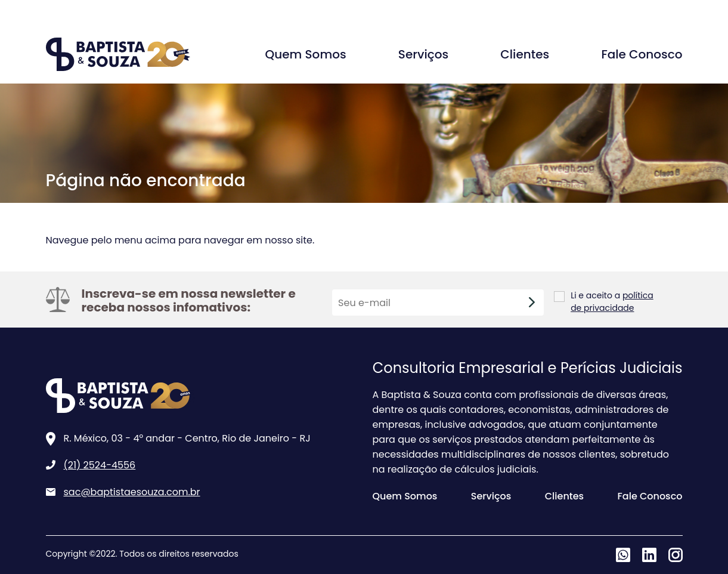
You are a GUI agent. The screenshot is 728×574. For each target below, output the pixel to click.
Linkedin (649, 555)
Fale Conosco (642, 54)
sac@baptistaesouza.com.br (132, 492)
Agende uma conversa (601, 11)
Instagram (676, 555)
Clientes (525, 54)
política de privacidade (612, 302)
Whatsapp (623, 555)
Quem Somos (306, 54)
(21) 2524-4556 (100, 465)
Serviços (423, 54)
